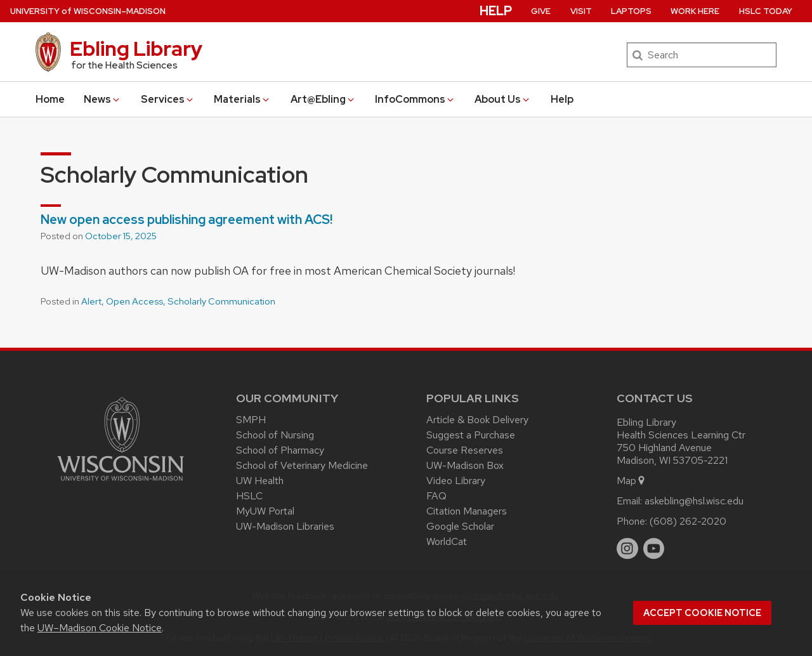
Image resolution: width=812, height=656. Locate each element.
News (102, 99)
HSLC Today (766, 11)
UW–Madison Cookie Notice (100, 628)
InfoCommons (415, 99)
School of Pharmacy (280, 450)
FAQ (436, 496)
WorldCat (447, 541)
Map (632, 481)
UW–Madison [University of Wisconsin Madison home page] (88, 11)
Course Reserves (465, 450)
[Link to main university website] (121, 483)
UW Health (260, 481)
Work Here (695, 11)
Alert (91, 301)
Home (50, 99)
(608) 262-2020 (688, 521)
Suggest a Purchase (471, 435)
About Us (503, 99)
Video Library (456, 481)
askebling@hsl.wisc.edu (694, 501)
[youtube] (654, 549)
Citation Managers (467, 511)
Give (541, 11)
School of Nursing (275, 435)
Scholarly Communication (221, 301)
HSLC (249, 496)
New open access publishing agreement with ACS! (187, 220)
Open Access (134, 301)
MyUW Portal (265, 511)
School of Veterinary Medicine (302, 465)
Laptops (631, 11)
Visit (581, 11)
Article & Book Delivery (477, 420)
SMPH (251, 420)
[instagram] (627, 549)
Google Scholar (460, 526)
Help (562, 99)
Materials (242, 99)
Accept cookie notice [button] (702, 613)
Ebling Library (136, 49)
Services (168, 99)
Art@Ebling (323, 99)
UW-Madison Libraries (285, 526)
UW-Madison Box (465, 465)
